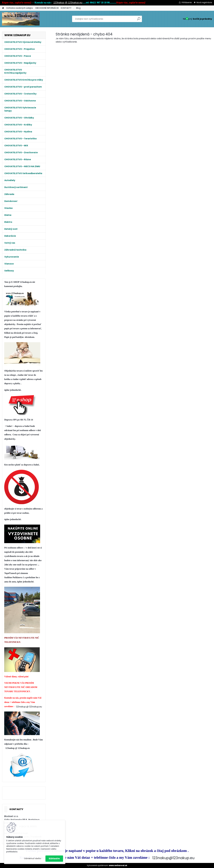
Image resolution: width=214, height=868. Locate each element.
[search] (139, 20)
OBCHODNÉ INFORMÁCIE (47, 8)
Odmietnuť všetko (33, 859)
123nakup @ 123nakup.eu (68, 3)
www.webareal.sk (118, 865)
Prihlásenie (187, 2)
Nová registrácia (204, 2)
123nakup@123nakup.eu (173, 858)
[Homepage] (3, 8)
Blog (78, 8)
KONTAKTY (66, 8)
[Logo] (21, 19)
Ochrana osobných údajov (20, 8)
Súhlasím (54, 859)
